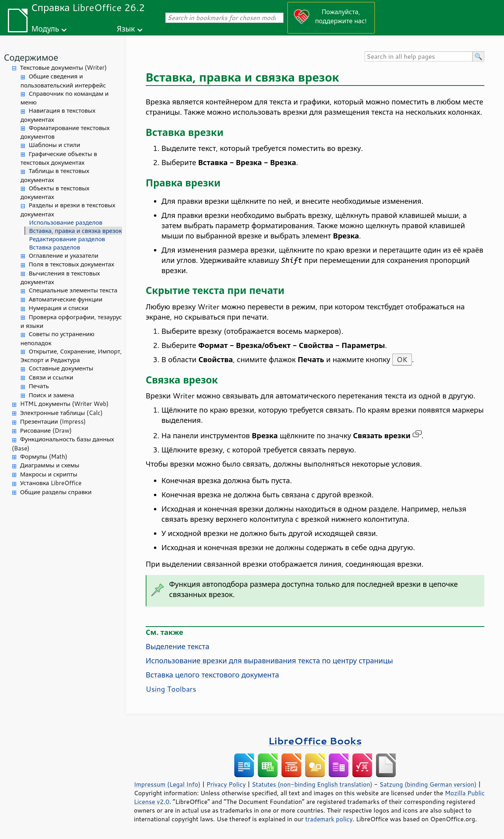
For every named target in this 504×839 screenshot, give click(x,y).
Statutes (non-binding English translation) (312, 784)
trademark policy (329, 819)
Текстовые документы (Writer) (63, 68)
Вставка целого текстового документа (212, 675)
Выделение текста (178, 646)
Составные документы (61, 368)
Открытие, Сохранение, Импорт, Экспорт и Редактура (71, 356)
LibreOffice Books (315, 741)
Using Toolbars (171, 689)
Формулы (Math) (44, 457)
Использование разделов (66, 222)
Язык (126, 29)
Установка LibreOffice (51, 483)
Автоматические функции (66, 299)
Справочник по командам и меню (65, 98)
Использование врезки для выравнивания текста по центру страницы (269, 660)
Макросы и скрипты (49, 474)
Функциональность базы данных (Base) (63, 444)
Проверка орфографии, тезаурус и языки (71, 322)
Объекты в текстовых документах (55, 193)
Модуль (45, 29)
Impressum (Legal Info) (167, 784)
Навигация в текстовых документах (58, 115)
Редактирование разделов (67, 239)
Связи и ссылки (51, 377)
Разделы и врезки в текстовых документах (68, 210)
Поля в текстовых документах (71, 264)
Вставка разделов (55, 247)
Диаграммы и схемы (50, 465)
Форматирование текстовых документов (65, 132)
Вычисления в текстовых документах (60, 278)
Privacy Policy (226, 784)
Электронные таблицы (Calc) (61, 413)
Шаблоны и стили (54, 145)
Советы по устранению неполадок (57, 339)
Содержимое (31, 57)
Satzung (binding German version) (428, 784)
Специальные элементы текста (73, 290)
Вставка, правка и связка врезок (76, 231)
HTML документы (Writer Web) (64, 404)
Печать (39, 386)
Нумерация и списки (58, 308)
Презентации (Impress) (53, 421)
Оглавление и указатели (64, 256)
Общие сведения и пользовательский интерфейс (63, 81)
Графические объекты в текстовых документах (59, 158)
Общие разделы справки (56, 492)
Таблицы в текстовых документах (55, 175)
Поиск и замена (51, 395)
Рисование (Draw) (46, 431)
